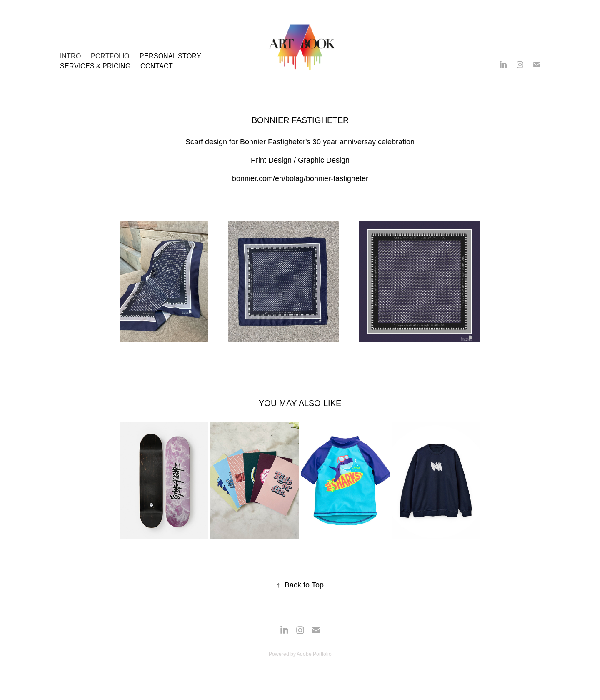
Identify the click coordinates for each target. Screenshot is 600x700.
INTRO (70, 56)
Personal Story (170, 56)
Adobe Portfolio (314, 654)
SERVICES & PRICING (95, 66)
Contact (157, 66)
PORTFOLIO (110, 56)
